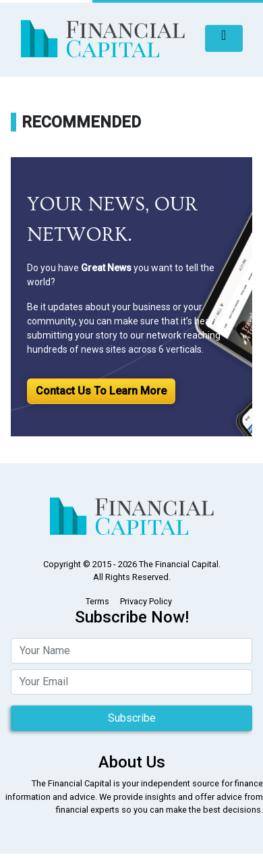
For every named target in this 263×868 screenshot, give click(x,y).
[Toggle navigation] (224, 38)
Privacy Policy (146, 601)
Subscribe (132, 718)
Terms (97, 601)
